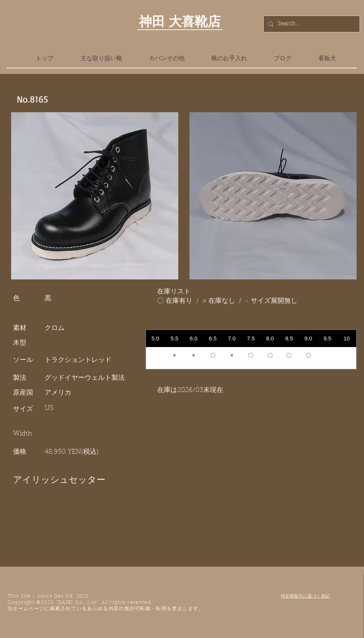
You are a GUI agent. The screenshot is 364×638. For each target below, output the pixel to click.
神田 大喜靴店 (180, 21)
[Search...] (311, 24)
